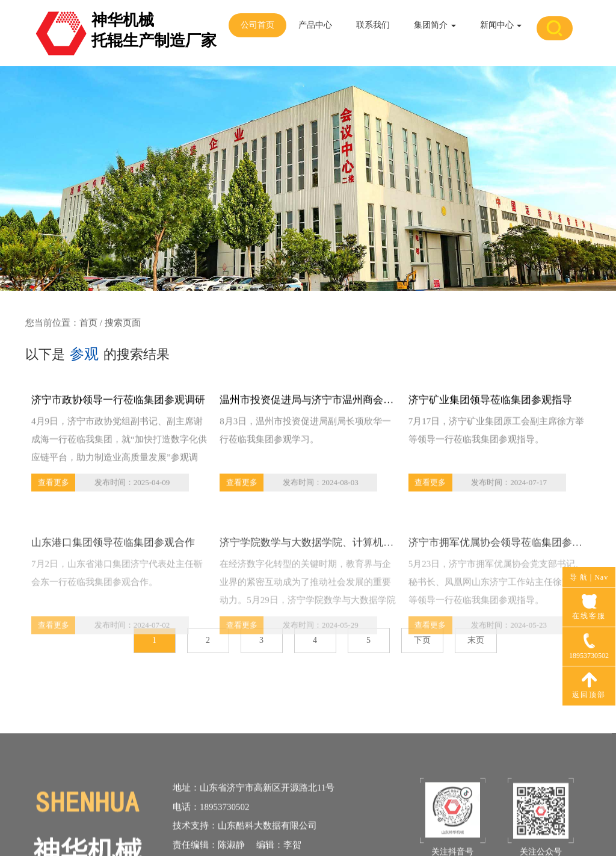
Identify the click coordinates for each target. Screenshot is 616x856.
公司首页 (257, 25)
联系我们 (373, 25)
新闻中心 (501, 25)
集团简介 (435, 25)
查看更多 (54, 485)
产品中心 (315, 25)
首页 (88, 323)
